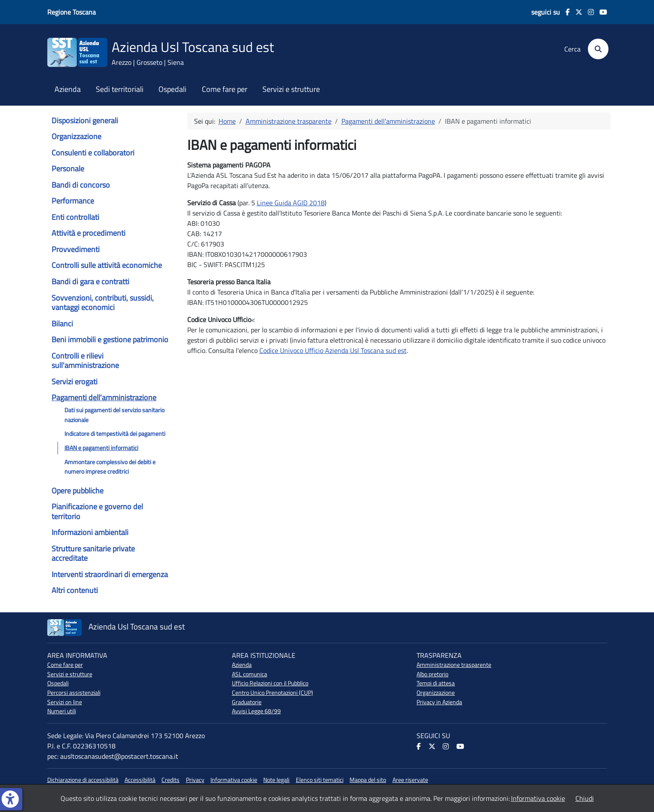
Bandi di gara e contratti (90, 281)
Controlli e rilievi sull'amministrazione (85, 360)
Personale (68, 169)
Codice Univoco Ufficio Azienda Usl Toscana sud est (333, 350)
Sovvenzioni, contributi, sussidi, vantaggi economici (103, 303)
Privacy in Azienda (439, 702)
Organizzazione (76, 136)
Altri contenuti (75, 590)
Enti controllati (75, 217)
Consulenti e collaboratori (93, 153)
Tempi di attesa (436, 683)
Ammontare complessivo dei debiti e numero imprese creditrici (110, 467)
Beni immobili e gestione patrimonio (110, 339)
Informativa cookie (234, 780)
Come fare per (225, 89)
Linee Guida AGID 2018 (291, 203)
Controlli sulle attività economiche (107, 265)
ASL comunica (249, 674)
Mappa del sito (368, 780)
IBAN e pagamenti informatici (101, 448)
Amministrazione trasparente (454, 665)
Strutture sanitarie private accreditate (93, 553)
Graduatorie (247, 702)
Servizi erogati (75, 382)
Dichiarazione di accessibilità (83, 780)
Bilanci (62, 324)
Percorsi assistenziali (74, 693)
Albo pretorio (432, 674)
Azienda (68, 89)
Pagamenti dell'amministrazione (104, 397)
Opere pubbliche (78, 491)
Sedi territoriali (120, 89)
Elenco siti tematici (320, 780)
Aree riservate (410, 780)
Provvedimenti (76, 249)
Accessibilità (140, 780)
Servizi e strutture (291, 89)
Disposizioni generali (85, 120)
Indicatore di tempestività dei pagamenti (115, 434)
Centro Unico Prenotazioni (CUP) (272, 693)
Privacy (195, 780)
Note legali (276, 780)
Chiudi (585, 798)
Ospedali (172, 89)
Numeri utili (62, 711)
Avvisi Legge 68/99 (256, 711)
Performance (73, 201)
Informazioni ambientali (90, 532)
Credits (170, 780)
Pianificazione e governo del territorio (97, 511)
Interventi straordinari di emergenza (110, 574)
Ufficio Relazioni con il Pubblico (270, 683)
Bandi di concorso (81, 185)
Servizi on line (65, 702)
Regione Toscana (71, 12)
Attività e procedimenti (88, 233)
